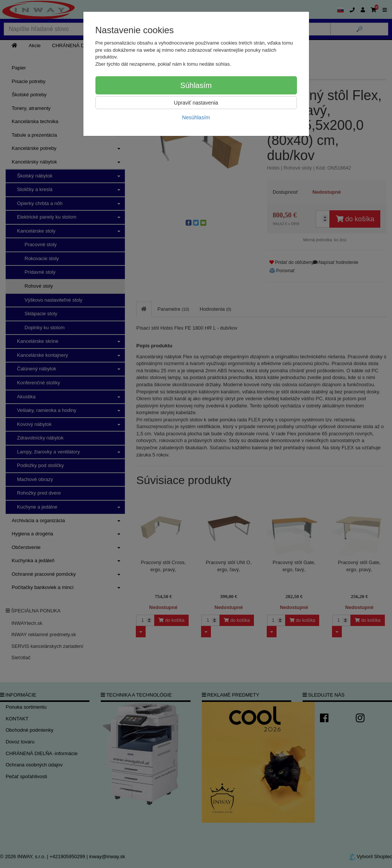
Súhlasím (196, 85)
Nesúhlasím (196, 117)
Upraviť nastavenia (196, 103)
